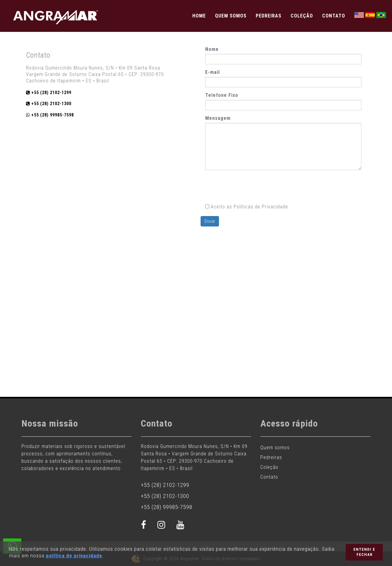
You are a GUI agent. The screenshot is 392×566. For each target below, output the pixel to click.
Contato (334, 16)
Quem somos (231, 16)
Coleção (302, 16)
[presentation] (252, 187)
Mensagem (218, 118)
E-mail (213, 72)
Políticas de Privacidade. (262, 207)
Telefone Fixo (222, 95)
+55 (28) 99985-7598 (167, 507)
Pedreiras (269, 16)
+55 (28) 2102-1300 (165, 496)
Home (199, 16)
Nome (212, 49)
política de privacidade (74, 556)
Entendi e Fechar (364, 552)
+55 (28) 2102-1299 (165, 485)
